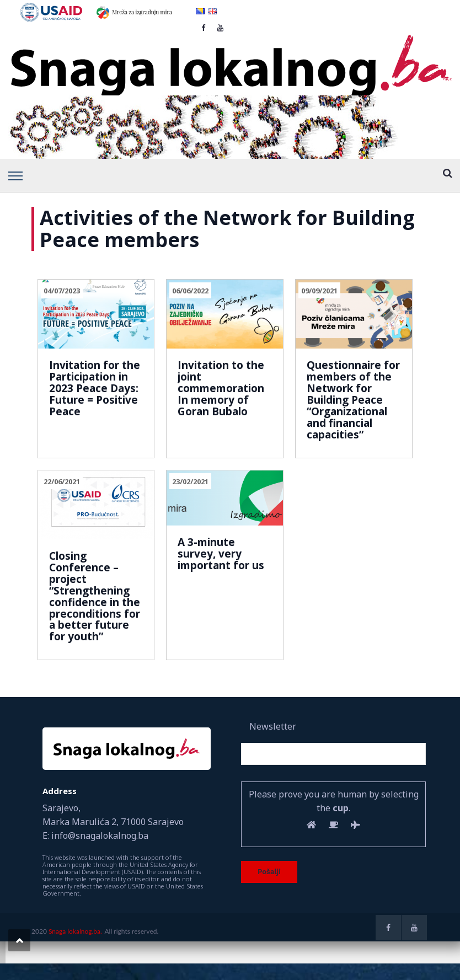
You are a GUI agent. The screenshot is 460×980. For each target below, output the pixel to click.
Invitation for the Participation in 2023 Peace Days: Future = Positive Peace (95, 388)
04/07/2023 (62, 291)
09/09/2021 (319, 291)
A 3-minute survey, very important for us (221, 554)
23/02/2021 (190, 481)
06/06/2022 (190, 291)
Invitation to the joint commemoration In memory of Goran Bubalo (221, 388)
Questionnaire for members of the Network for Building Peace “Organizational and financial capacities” (353, 400)
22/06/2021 (62, 481)
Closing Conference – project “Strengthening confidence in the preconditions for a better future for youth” (95, 596)
